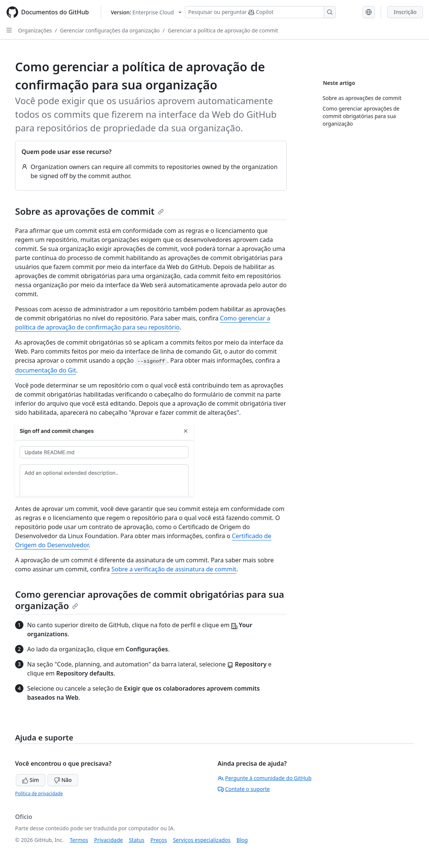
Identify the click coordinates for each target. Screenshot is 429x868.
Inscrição (405, 12)
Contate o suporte (244, 789)
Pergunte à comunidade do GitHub (265, 778)
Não (63, 780)
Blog (242, 840)
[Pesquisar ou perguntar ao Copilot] (260, 12)
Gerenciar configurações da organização (110, 30)
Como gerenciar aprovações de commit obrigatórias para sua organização (150, 600)
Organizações (35, 30)
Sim (31, 780)
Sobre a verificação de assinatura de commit (174, 569)
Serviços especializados (201, 840)
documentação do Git (45, 370)
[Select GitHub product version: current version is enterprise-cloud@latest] (146, 12)
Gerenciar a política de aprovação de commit (223, 30)
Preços (159, 840)
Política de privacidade (39, 793)
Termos (79, 840)
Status (137, 840)
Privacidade (109, 840)
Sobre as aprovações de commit (89, 211)
